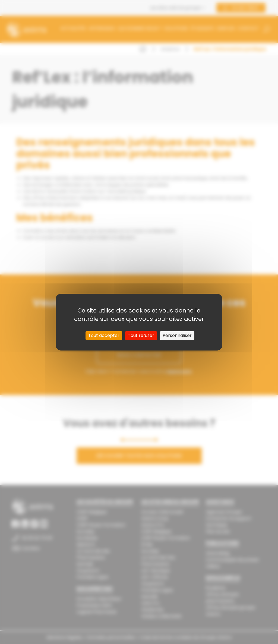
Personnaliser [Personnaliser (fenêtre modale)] (177, 335)
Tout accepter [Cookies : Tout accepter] (104, 335)
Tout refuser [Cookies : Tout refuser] (141, 335)
